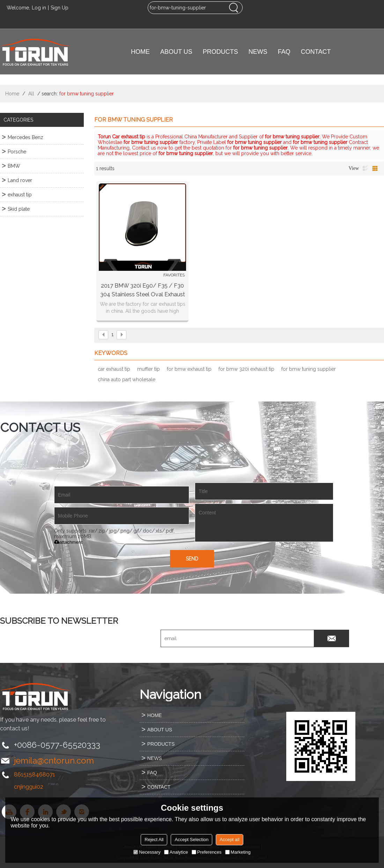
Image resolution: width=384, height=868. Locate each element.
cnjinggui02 (29, 787)
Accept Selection (191, 840)
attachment (68, 542)
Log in (39, 8)
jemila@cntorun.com (54, 761)
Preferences (207, 852)
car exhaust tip (114, 369)
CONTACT (316, 52)
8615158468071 (35, 775)
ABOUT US (176, 52)
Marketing (238, 852)
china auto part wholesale (127, 379)
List (365, 168)
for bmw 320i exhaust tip (246, 369)
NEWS (258, 52)
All (31, 94)
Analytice (176, 852)
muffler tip (149, 369)
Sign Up (60, 8)
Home (12, 94)
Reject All (154, 840)
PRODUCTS (220, 52)
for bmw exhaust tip (189, 369)
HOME (140, 52)
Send (192, 559)
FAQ (284, 52)
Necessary (147, 852)
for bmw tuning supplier (309, 369)
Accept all (229, 840)
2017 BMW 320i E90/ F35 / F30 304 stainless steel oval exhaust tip (143, 291)
